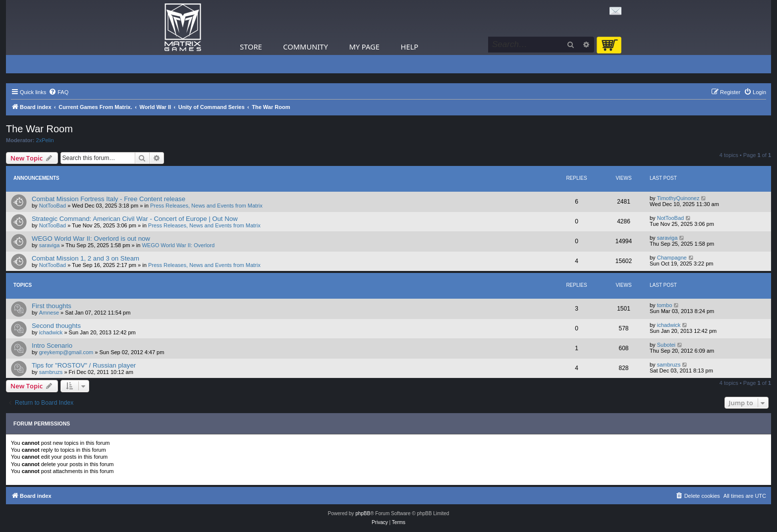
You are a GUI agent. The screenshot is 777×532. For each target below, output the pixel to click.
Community (305, 47)
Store (251, 47)
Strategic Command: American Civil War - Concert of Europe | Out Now (135, 219)
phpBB (363, 513)
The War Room (39, 129)
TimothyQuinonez (678, 198)
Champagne (672, 258)
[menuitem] (58, 92)
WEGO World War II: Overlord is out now (91, 239)
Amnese (49, 313)
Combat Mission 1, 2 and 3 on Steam (85, 258)
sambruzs (51, 372)
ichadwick (51, 332)
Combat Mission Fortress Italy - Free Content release (109, 199)
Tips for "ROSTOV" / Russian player (84, 365)
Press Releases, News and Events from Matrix (206, 206)
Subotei (666, 345)
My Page (364, 47)
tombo (665, 305)
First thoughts (52, 306)
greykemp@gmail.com (66, 352)
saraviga (50, 245)
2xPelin (45, 140)
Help (410, 47)
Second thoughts (56, 326)
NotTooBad (53, 206)
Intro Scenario (52, 346)
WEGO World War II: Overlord (178, 245)
